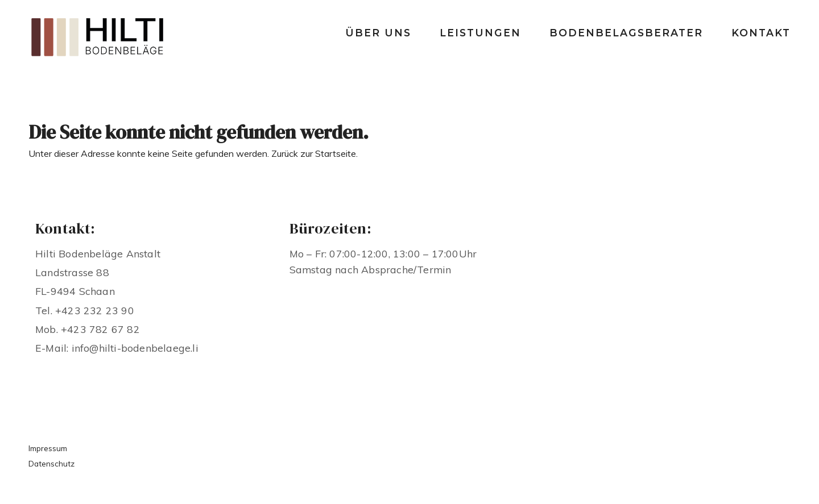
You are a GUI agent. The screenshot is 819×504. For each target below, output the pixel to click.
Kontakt (761, 33)
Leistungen (480, 33)
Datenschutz (51, 463)
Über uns (378, 33)
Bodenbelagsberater (626, 33)
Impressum (48, 448)
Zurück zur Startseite (314, 153)
